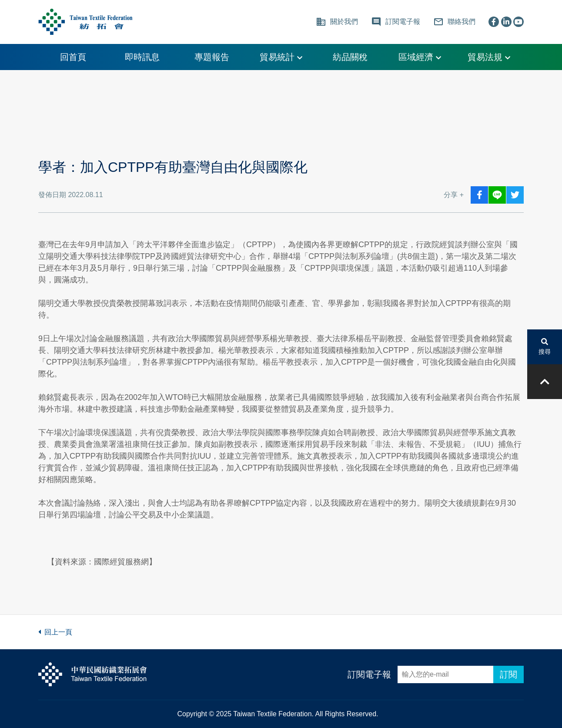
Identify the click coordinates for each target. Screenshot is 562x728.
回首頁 (73, 57)
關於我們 (337, 22)
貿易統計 (281, 57)
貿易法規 (489, 57)
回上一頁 (55, 632)
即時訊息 (142, 57)
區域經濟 (420, 57)
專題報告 (212, 57)
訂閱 (508, 674)
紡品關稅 (350, 57)
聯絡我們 (454, 22)
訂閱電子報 (369, 674)
